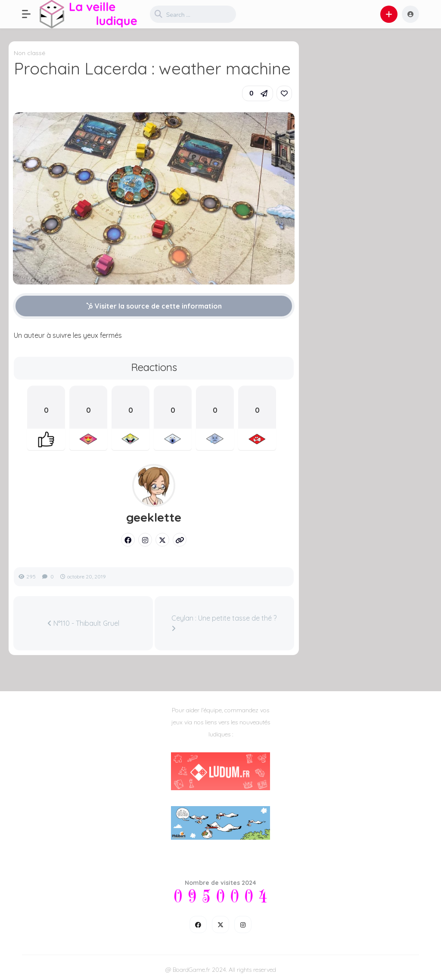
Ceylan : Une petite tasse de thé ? (224, 623)
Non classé (30, 53)
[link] (284, 93)
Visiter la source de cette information (154, 306)
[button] (31, 14)
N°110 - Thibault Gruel (83, 623)
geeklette (154, 517)
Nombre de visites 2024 (220, 883)
